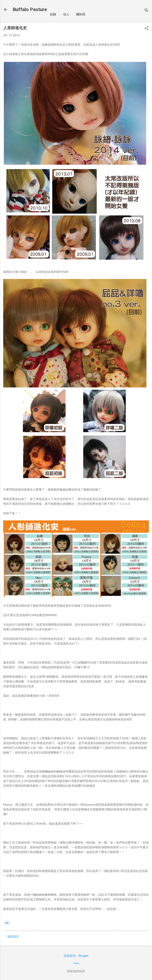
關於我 (81, 14)
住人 (66, 14)
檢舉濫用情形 (76, 971)
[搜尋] (146, 11)
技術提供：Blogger (76, 956)
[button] (146, 29)
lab (7, 923)
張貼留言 (13, 937)
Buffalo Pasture (30, 9)
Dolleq (76, 963)
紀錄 (53, 14)
